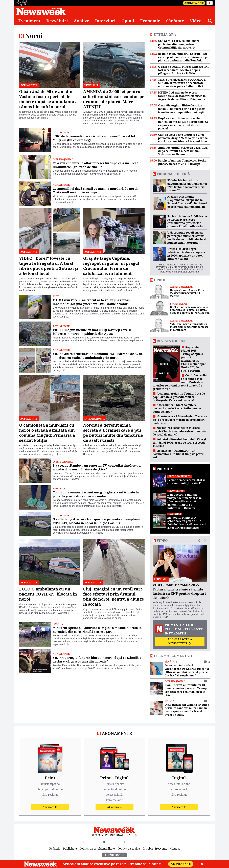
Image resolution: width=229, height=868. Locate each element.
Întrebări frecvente (155, 849)
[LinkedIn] (135, 842)
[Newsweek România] (41, 11)
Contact (175, 849)
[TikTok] (125, 842)
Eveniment (29, 21)
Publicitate (70, 849)
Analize (81, 21)
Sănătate (175, 21)
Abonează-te (194, 3)
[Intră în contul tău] (210, 3)
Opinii (128, 21)
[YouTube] (104, 842)
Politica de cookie (129, 849)
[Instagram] (114, 842)
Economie (150, 21)
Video (196, 21)
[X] (94, 842)
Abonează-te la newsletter (180, 641)
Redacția (55, 849)
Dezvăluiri (57, 21)
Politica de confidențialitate (97, 849)
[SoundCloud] (146, 842)
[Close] (202, 864)
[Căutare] (210, 21)
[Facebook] (83, 842)
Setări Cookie (114, 855)
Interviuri (105, 21)
